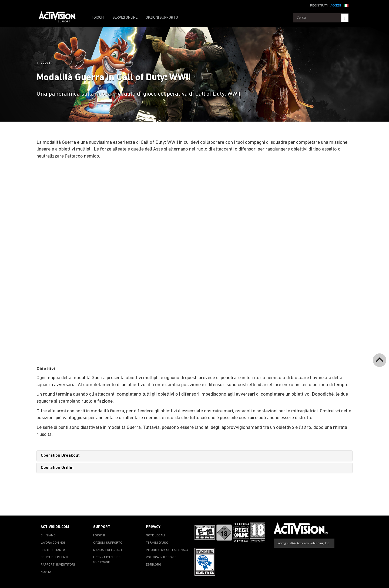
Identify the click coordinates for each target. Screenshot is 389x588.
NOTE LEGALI (155, 536)
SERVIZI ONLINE (125, 18)
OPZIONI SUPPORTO (162, 18)
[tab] (194, 456)
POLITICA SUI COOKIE (161, 557)
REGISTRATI (319, 6)
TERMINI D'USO (157, 543)
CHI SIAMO (48, 536)
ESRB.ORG (154, 565)
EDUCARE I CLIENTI (54, 557)
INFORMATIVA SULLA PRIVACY (167, 550)
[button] (346, 5)
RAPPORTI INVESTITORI (58, 565)
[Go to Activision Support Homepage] (60, 18)
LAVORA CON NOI (53, 543)
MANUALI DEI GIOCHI (108, 550)
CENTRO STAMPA (53, 550)
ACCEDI (336, 6)
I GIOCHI (98, 18)
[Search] (345, 18)
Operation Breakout (60, 456)
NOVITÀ (46, 572)
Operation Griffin (57, 468)
